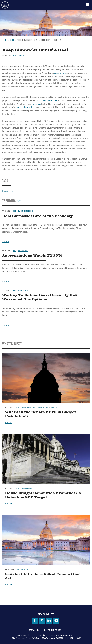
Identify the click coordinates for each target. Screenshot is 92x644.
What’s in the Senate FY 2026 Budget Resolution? (40, 414)
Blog (17, 407)
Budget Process (56, 407)
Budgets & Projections (29, 407)
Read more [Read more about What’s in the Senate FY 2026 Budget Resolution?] (8, 423)
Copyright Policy (53, 630)
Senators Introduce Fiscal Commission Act (43, 576)
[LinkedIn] (49, 621)
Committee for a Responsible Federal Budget (5, 5)
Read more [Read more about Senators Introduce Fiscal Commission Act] (8, 585)
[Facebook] (35, 621)
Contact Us (34, 630)
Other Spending (43, 407)
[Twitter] (42, 621)
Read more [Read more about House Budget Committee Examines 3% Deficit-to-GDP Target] (8, 504)
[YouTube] (56, 621)
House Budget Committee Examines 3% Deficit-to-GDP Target (43, 495)
